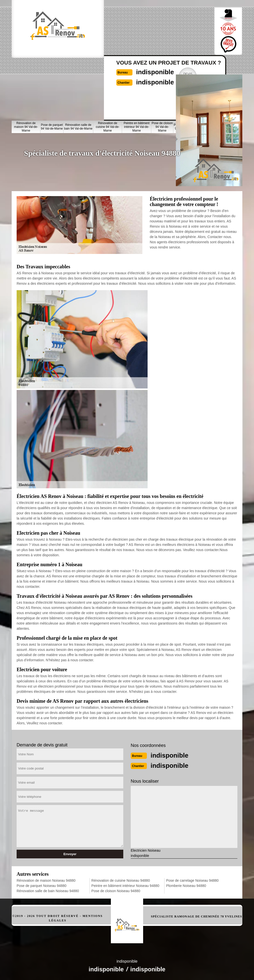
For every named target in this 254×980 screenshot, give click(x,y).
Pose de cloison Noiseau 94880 (116, 890)
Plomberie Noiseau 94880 (186, 885)
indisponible (142, 26)
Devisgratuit (178, 31)
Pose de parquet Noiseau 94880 (42, 885)
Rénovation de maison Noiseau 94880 (46, 880)
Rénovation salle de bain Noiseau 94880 (48, 890)
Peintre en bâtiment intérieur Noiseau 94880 (125, 885)
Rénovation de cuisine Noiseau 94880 (121, 880)
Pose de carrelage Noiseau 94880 (192, 880)
